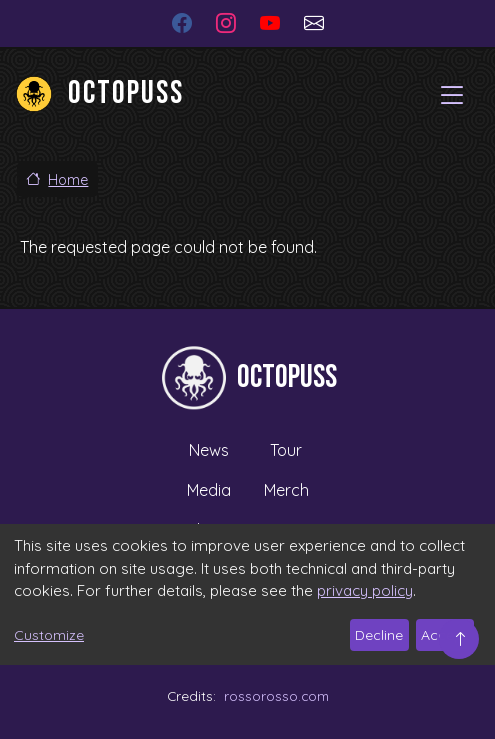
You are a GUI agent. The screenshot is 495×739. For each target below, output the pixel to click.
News (209, 450)
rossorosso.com (276, 695)
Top (459, 639)
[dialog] (247, 594)
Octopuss (126, 93)
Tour (286, 450)
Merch (286, 490)
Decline (379, 635)
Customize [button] (49, 635)
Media (209, 490)
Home (68, 180)
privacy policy (365, 590)
